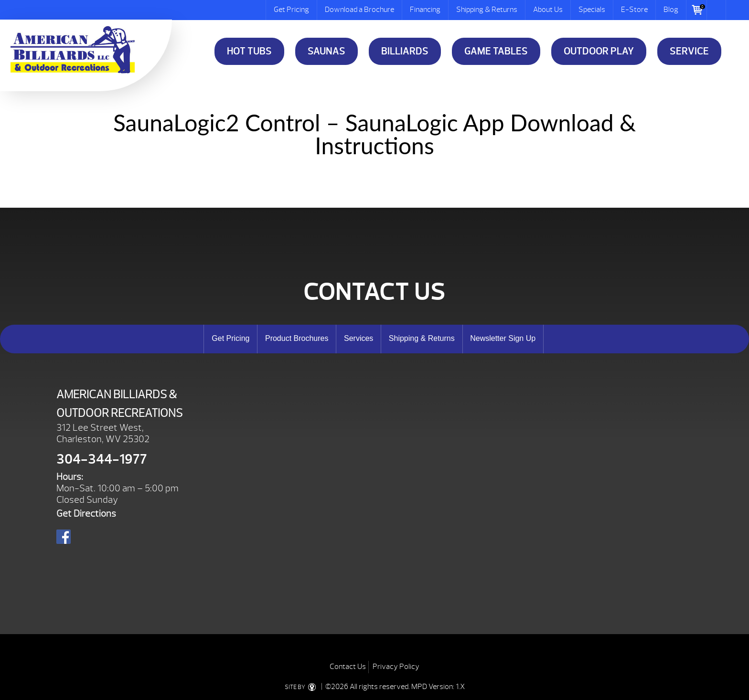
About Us (548, 10)
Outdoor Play (599, 51)
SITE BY (302, 687)
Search (717, 10)
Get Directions (86, 514)
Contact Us (348, 667)
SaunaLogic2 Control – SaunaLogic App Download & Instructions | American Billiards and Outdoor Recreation (73, 50)
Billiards (405, 51)
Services (358, 338)
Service (689, 51)
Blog (671, 10)
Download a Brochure (359, 10)
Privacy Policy (396, 667)
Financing (425, 10)
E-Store (634, 10)
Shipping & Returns (487, 10)
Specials (592, 10)
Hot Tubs (249, 51)
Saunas (326, 51)
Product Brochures (297, 338)
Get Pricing (291, 10)
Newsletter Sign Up (503, 338)
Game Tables (496, 51)
